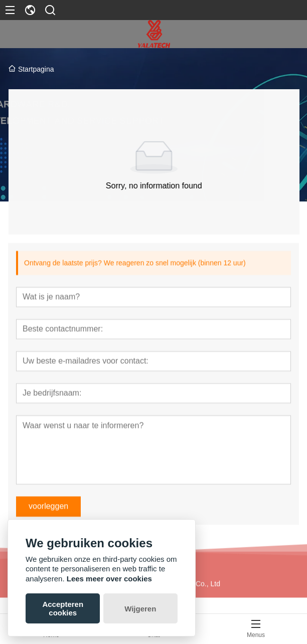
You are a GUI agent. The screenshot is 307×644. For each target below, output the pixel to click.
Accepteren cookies (63, 608)
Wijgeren (140, 609)
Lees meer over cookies (109, 579)
